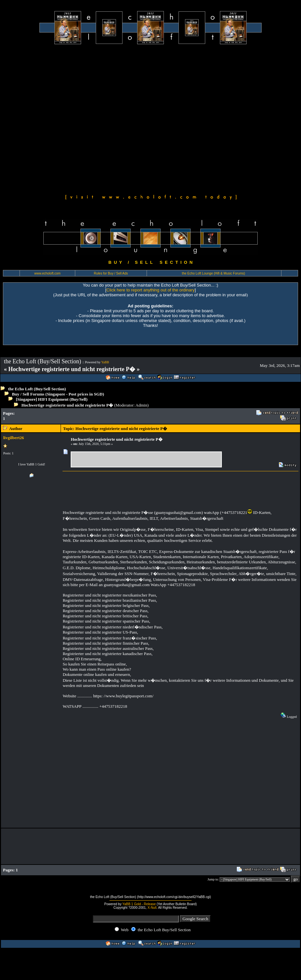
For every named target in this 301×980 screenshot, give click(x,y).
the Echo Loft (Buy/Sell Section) (37, 389)
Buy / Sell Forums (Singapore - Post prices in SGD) (58, 394)
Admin (141, 405)
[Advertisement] (69, 118)
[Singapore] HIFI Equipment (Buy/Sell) (52, 399)
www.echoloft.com (47, 273)
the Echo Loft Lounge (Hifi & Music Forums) (213, 273)
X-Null (152, 908)
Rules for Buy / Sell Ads (111, 273)
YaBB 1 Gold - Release (139, 904)
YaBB (105, 362)
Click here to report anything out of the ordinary (151, 290)
